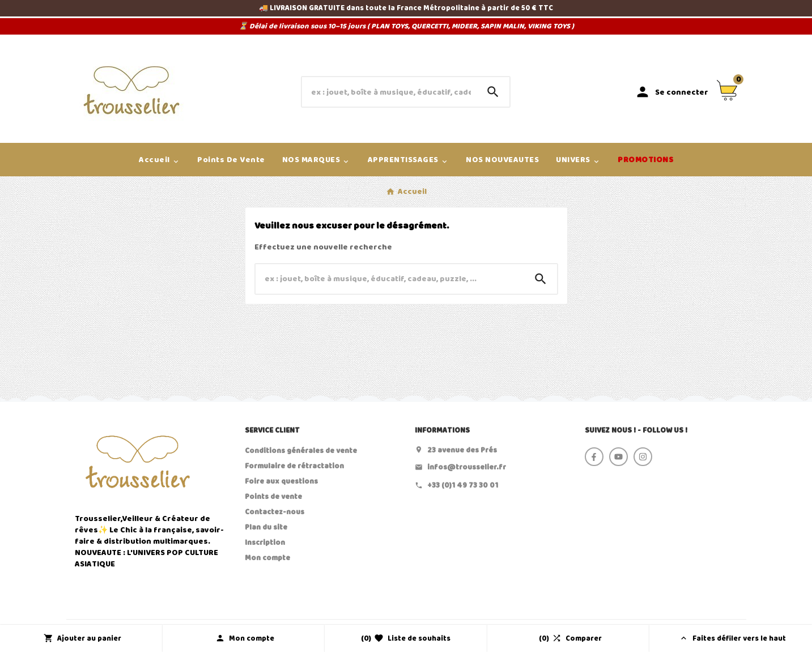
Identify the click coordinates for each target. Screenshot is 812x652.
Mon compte (267, 558)
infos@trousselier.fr (467, 467)
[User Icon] (671, 92)
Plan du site (266, 527)
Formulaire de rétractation (294, 466)
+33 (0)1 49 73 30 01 (463, 485)
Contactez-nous (275, 512)
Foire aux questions (281, 481)
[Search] (493, 92)
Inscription (265, 543)
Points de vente (273, 497)
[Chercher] (389, 92)
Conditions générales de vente (301, 451)
